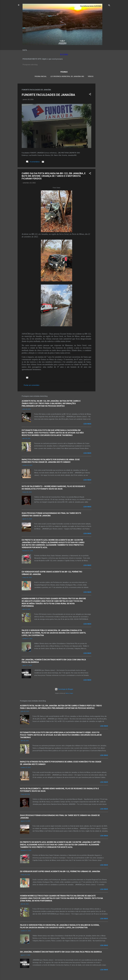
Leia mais (87, 424)
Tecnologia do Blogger (64, 689)
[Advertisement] (104, 115)
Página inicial (41, 76)
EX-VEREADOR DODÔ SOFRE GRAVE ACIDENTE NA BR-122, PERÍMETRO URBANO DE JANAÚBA (60, 871)
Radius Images (69, 693)
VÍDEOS (91, 76)
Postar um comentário (32, 385)
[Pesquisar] (109, 6)
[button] (90, 95)
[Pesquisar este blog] (64, 65)
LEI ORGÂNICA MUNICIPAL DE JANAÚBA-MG (67, 76)
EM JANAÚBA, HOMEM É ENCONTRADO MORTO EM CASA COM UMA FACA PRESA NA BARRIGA (61, 952)
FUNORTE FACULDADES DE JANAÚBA (48, 95)
